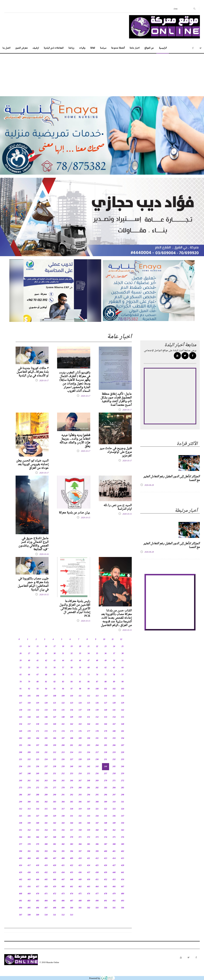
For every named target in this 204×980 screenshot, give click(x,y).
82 (55, 682)
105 (29, 696)
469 (29, 894)
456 (29, 887)
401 (114, 851)
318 (72, 809)
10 (104, 639)
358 (80, 830)
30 (55, 654)
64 (123, 668)
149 (72, 717)
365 (29, 837)
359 (89, 830)
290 (55, 795)
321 (97, 809)
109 (63, 696)
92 (29, 689)
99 (89, 689)
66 (29, 675)
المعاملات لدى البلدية (54, 48)
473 (63, 894)
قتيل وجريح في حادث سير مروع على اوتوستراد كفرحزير (116, 452)
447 (63, 880)
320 (89, 809)
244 (106, 767)
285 (123, 788)
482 (29, 901)
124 (80, 703)
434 (63, 873)
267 (80, 781)
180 (114, 731)
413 (106, 858)
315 (46, 809)
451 (97, 880)
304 (63, 802)
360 (97, 830)
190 (89, 738)
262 (38, 781)
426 (106, 865)
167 (114, 724)
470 (38, 894)
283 (106, 788)
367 (46, 837)
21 (89, 646)
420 (55, 865)
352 (29, 830)
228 (80, 760)
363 (123, 830)
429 (21, 873)
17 (55, 646)
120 (46, 703)
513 (72, 915)
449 (80, 880)
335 (106, 816)
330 (63, 816)
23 (106, 646)
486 (63, 901)
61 (97, 668)
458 (46, 887)
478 (106, 894)
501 (80, 908)
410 (80, 858)
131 (29, 710)
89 (114, 682)
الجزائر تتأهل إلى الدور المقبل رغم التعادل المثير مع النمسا (172, 478)
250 (46, 774)
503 (97, 908)
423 (80, 865)
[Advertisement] (102, 73)
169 (21, 731)
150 (80, 717)
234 (21, 767)
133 (46, 710)
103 (123, 689)
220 (123, 752)
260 (21, 781)
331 (72, 816)
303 (55, 802)
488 (80, 901)
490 (97, 901)
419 (46, 865)
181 (123, 731)
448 (72, 880)
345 (80, 823)
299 (21, 802)
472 (55, 894)
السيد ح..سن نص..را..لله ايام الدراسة (118, 507)
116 (123, 696)
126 (97, 703)
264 (55, 781)
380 (46, 844)
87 (97, 682)
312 (21, 809)
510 (46, 915)
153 (106, 717)
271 (114, 781)
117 (21, 703)
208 (21, 752)
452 (106, 880)
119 (38, 703)
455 (21, 887)
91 (21, 689)
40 (29, 661)
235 (29, 767)
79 (29, 682)
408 (63, 858)
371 (80, 837)
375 (114, 837)
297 (114, 795)
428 (123, 865)
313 (29, 809)
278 (63, 788)
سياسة (103, 48)
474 (72, 894)
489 (89, 901)
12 (121, 639)
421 (63, 865)
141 (114, 710)
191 (97, 738)
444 (38, 880)
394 (55, 851)
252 (63, 774)
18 (63, 646)
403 (21, 858)
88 (106, 682)
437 (89, 873)
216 (89, 752)
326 (29, 816)
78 (21, 682)
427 (114, 865)
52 (21, 668)
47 (89, 661)
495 (29, 908)
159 (46, 724)
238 (55, 767)
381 (55, 844)
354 (46, 830)
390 (21, 851)
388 (114, 844)
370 (72, 837)
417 (29, 865)
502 (89, 908)
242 (89, 767)
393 (46, 851)
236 (38, 767)
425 (97, 865)
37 (114, 654)
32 (72, 654)
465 (106, 887)
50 (114, 661)
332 (80, 816)
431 (38, 873)
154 (114, 717)
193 (114, 738)
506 (123, 908)
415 (123, 858)
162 (72, 724)
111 (80, 696)
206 (114, 745)
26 (21, 654)
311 (123, 802)
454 (123, 880)
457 (38, 887)
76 (114, 675)
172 (46, 731)
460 (63, 887)
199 (55, 745)
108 (55, 696)
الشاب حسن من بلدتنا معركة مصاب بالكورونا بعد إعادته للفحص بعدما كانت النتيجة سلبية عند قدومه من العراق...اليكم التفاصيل (116, 618)
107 (46, 696)
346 (89, 823)
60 (89, 668)
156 (21, 724)
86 (89, 682)
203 (89, 745)
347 (97, 823)
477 (97, 894)
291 (63, 795)
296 (106, 795)
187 (63, 738)
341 (46, 823)
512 (63, 915)
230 (97, 760)
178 (97, 731)
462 (80, 887)
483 (38, 901)
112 (89, 696)
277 (55, 788)
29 (46, 654)
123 (72, 703)
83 (63, 682)
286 (21, 795)
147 (55, 717)
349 (114, 823)
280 (80, 788)
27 (29, 654)
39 (21, 661)
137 (80, 710)
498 (55, 908)
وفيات (82, 48)
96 (63, 689)
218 (106, 752)
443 (29, 880)
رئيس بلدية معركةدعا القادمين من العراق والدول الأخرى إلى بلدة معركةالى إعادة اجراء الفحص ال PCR (75, 609)
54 (38, 668)
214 (72, 752)
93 (38, 689)
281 (89, 788)
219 (114, 752)
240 (72, 767)
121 (55, 703)
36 (106, 654)
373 (97, 837)
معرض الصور (21, 48)
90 (123, 682)
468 (21, 894)
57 (63, 668)
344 (72, 823)
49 (106, 661)
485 (55, 901)
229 (89, 760)
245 (114, 767)
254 (80, 774)
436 (80, 873)
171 (38, 731)
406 (46, 858)
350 (123, 823)
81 (46, 682)
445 (46, 880)
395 (63, 851)
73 (89, 675)
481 (21, 901)
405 (38, 858)
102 (114, 689)
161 (63, 724)
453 (114, 880)
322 (106, 809)
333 (89, 816)
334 (97, 816)
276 (46, 788)
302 (46, 802)
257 (106, 774)
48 (97, 661)
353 (38, 830)
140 (106, 710)
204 (97, 745)
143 (21, 717)
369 (63, 837)
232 (114, 760)
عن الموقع (149, 48)
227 (72, 760)
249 (38, 774)
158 (38, 724)
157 (29, 724)
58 (72, 668)
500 (72, 908)
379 (38, 844)
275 (38, 788)
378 (29, 844)
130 (21, 710)
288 (38, 795)
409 (72, 858)
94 (46, 689)
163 (80, 724)
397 (80, 851)
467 (123, 887)
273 (21, 788)
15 (38, 646)
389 (123, 844)
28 (38, 654)
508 (29, 915)
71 (72, 675)
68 (46, 675)
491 (106, 901)
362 (114, 830)
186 (55, 738)
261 (29, 781)
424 (89, 865)
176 (80, 731)
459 (55, 887)
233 (123, 760)
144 (29, 717)
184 (38, 738)
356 (63, 830)
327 (38, 816)
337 (123, 816)
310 (114, 802)
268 (89, 781)
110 (72, 696)
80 (38, 682)
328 (46, 816)
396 (72, 851)
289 (46, 795)
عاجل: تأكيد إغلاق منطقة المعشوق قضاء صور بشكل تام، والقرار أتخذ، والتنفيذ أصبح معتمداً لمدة (116, 400)
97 (72, 689)
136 (72, 710)
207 (123, 745)
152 (97, 717)
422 (72, 865)
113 (97, 696)
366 (38, 837)
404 (29, 858)
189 (80, 738)
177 (89, 731)
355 (55, 830)
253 (72, 774)
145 (38, 717)
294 (89, 795)
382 (63, 844)
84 (72, 682)
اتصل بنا (6, 48)
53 (29, 668)
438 (97, 873)
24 (114, 646)
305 (72, 802)
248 (29, 774)
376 (123, 837)
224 (46, 760)
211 (46, 752)
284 (114, 788)
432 (46, 873)
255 (89, 774)
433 (55, 873)
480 (123, 894)
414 (114, 858)
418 (38, 865)
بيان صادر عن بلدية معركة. (75, 513)
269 (97, 781)
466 (114, 887)
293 (80, 795)
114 (106, 696)
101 (106, 689)
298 (123, 795)
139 (97, 710)
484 (46, 901)
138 (89, 710)
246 (123, 767)
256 (97, 774)
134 (55, 710)
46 (80, 661)
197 (38, 745)
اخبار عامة (135, 48)
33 (80, 654)
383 (72, 844)
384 (80, 844)
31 (63, 654)
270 (106, 781)
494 (21, 908)
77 (123, 675)
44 (63, 661)
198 (46, 745)
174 (63, 731)
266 (72, 781)
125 (89, 703)
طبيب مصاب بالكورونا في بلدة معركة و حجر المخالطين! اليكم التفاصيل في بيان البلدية (33, 584)
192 (106, 738)
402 (123, 851)
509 (38, 915)
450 (89, 880)
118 (29, 703)
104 (21, 696)
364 (21, 837)
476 (89, 894)
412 (97, 858)
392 (38, 851)
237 (46, 767)
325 (21, 816)
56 (55, 668)
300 (29, 802)
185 (46, 738)
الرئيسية (163, 48)
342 (55, 823)
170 (29, 731)
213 (63, 752)
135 (63, 710)
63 (114, 668)
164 (89, 724)
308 (97, 802)
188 (72, 738)
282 (97, 788)
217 (97, 752)
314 (38, 809)
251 (55, 774)
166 (106, 724)
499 (63, 908)
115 (114, 696)
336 (114, 816)
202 (80, 745)
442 (21, 880)
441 (123, 873)
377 (21, 844)
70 (63, 675)
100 (97, 689)
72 (80, 675)
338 (21, 823)
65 (21, 675)
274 (29, 788)
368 (55, 837)
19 (72, 646)
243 (97, 767)
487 (72, 901)
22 (97, 646)
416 (21, 865)
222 (29, 760)
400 (106, 851)
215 (80, 752)
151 (89, 717)
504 (106, 908)
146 (46, 717)
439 (106, 873)
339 (29, 823)
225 (55, 760)
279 (72, 788)
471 (46, 894)
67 (38, 675)
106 (38, 696)
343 (63, 823)
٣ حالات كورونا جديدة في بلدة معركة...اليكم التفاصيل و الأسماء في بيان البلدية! (33, 372)
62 (106, 668)
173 (55, 731)
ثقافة (93, 48)
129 (123, 703)
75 (106, 675)
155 (123, 717)
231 (106, 760)
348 (106, 823)
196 (29, 745)
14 (29, 646)
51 (123, 661)
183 (29, 738)
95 (55, 689)
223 (38, 760)
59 (80, 668)
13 (21, 646)
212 (55, 752)
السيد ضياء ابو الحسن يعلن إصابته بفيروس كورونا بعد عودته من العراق (32, 464)
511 (55, 915)
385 (89, 844)
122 (63, 703)
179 (106, 731)
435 (72, 873)
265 (63, 781)
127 (106, 703)
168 (123, 724)
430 (29, 873)
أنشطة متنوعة (118, 48)
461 (72, 887)
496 (38, 908)
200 (63, 745)
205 (106, 745)
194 (123, 738)
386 (97, 844)
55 (46, 668)
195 (21, 745)
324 (123, 809)
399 (97, 851)
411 (89, 858)
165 (97, 724)
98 (80, 689)
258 (114, 774)
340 (38, 823)
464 (97, 887)
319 (80, 809)
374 (106, 837)
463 (89, 887)
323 (114, 809)
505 (114, 908)
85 (80, 682)
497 (46, 908)
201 (72, 745)
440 (114, 873)
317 (63, 809)
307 (89, 802)
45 (72, 661)
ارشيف (36, 48)
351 (21, 830)
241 (80, 767)
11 (113, 639)
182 (21, 738)
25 (123, 646)
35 (97, 654)
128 (114, 703)
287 (29, 795)
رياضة (71, 48)
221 (21, 760)
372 (89, 837)
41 (38, 661)
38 (123, 654)
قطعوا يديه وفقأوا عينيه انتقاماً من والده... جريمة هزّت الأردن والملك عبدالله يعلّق (75, 441)
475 (80, 894)
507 (21, 915)
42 (46, 661)
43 (55, 661)
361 (106, 830)
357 (72, 830)
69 (55, 675)
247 (21, 774)
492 (114, 901)
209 (29, 752)
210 (38, 752)
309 (106, 802)
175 (72, 731)
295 (97, 795)
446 (55, 880)
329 (55, 816)
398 (89, 851)
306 (80, 802)
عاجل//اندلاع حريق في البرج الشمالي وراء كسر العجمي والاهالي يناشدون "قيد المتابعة (34, 544)
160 (55, 724)
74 (97, 675)
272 (123, 781)
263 (46, 781)
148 (63, 717)
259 (123, 774)
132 (38, 710)
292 (72, 795)
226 (63, 760)
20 (80, 646)
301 (38, 802)
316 (55, 809)
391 (29, 851)
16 (46, 646)
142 (123, 710)
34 (89, 654)
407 (55, 858)
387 (106, 844)
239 (63, 767)
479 (114, 894)
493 (123, 901)
